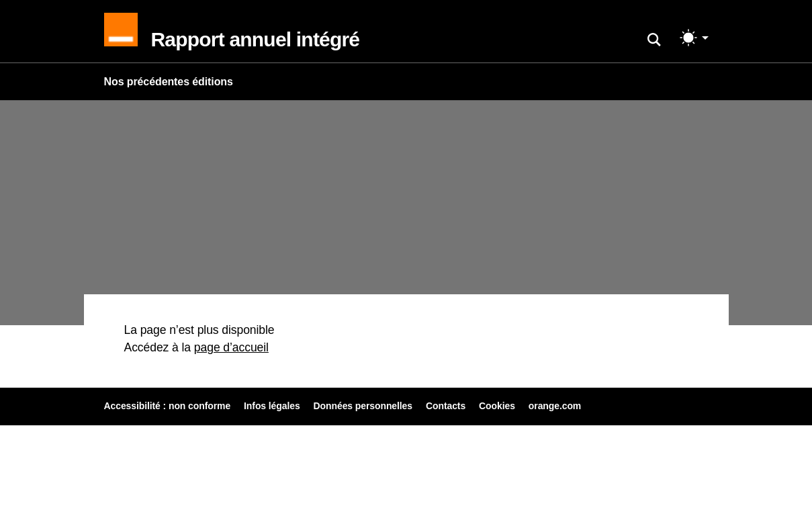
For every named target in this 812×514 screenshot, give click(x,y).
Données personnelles (363, 406)
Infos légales (272, 406)
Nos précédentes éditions (169, 82)
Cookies (497, 406)
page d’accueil (231, 347)
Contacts (446, 406)
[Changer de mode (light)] (694, 38)
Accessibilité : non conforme (168, 406)
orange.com (555, 406)
